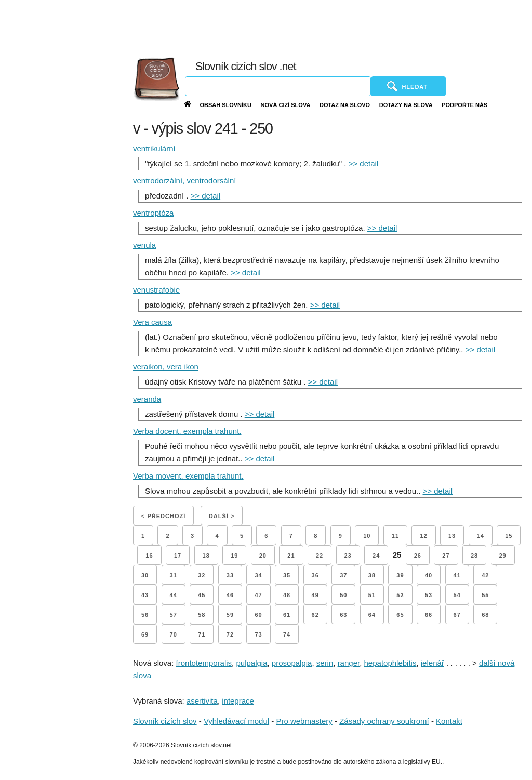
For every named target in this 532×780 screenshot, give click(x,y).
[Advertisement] (300, 26)
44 (174, 595)
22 (320, 556)
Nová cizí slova (286, 105)
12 (423, 536)
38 (372, 575)
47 (258, 595)
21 (291, 556)
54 (457, 595)
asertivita (202, 701)
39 (400, 575)
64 (372, 615)
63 (343, 615)
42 (485, 575)
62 (315, 615)
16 (149, 556)
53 (429, 595)
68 (485, 615)
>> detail (364, 163)
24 (376, 556)
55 (485, 595)
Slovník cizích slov (165, 721)
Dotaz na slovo (345, 105)
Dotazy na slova (406, 105)
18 (206, 556)
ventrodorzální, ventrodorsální (184, 181)
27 (446, 556)
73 (258, 634)
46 (230, 595)
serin (325, 663)
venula (144, 245)
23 (348, 556)
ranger (349, 663)
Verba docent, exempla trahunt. (187, 431)
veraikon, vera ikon (166, 367)
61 (287, 615)
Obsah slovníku (225, 105)
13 (452, 536)
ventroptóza (153, 213)
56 (145, 615)
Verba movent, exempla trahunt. (188, 476)
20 (263, 556)
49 (315, 595)
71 (202, 634)
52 (400, 595)
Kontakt (449, 721)
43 (145, 595)
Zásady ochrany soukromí (384, 721)
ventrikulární (154, 148)
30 (145, 575)
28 (474, 556)
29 (503, 556)
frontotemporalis (204, 663)
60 (258, 615)
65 (400, 615)
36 (315, 575)
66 (429, 615)
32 (202, 575)
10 (367, 536)
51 (372, 595)
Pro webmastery (304, 721)
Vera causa (152, 322)
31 (174, 575)
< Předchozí (163, 516)
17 (178, 556)
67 (457, 615)
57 (174, 615)
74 (287, 634)
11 (395, 536)
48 (287, 595)
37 (343, 575)
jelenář (433, 663)
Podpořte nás (464, 105)
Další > (222, 516)
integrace (238, 701)
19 (234, 556)
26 (418, 556)
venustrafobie (156, 290)
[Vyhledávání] (278, 86)
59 (230, 615)
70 (174, 634)
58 (202, 615)
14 (481, 536)
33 (230, 575)
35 (287, 575)
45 (202, 595)
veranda (147, 399)
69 (145, 634)
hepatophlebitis (390, 663)
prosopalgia (292, 663)
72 (230, 634)
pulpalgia (251, 663)
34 (258, 575)
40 (429, 575)
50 (343, 595)
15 (509, 536)
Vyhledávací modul (236, 721)
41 (457, 575)
